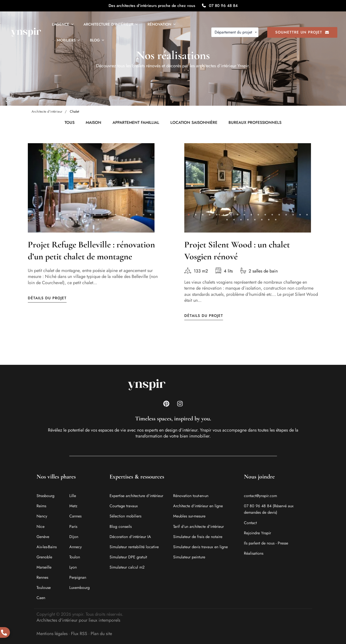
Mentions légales (52, 634)
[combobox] (235, 32)
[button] (32, 215)
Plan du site (101, 634)
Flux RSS (79, 634)
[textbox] (235, 32)
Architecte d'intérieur (47, 111)
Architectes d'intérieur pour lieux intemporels (78, 620)
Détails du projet (47, 299)
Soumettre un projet (302, 32)
